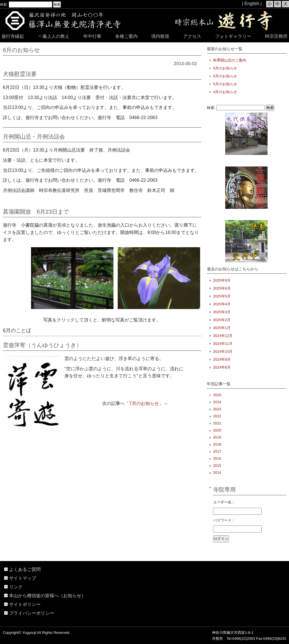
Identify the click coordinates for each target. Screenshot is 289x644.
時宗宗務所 (276, 36)
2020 (217, 430)
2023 (217, 409)
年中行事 (92, 36)
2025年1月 (222, 328)
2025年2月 (222, 320)
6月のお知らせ (225, 76)
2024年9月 (222, 359)
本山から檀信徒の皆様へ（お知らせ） (47, 596)
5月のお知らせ (225, 84)
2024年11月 (223, 344)
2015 (217, 466)
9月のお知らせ (225, 68)
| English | (252, 4)
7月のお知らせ (144, 403)
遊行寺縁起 (13, 36)
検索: (4, 5)
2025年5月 (222, 296)
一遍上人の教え (54, 36)
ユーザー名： (224, 502)
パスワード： (224, 520)
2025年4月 (222, 304)
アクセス (192, 36)
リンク (16, 587)
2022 (217, 416)
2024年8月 (222, 367)
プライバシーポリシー (32, 613)
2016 (217, 458)
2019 (217, 437)
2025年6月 (222, 288)
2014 (217, 473)
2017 (217, 451)
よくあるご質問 (25, 569)
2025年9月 (222, 280)
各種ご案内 (126, 36)
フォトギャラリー (233, 36)
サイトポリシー (25, 604)
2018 (217, 444)
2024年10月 (223, 351)
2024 (217, 402)
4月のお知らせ (225, 92)
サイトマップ (23, 578)
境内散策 (160, 36)
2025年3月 (222, 312)
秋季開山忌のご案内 (230, 60)
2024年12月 (223, 336)
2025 (217, 395)
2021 (217, 423)
